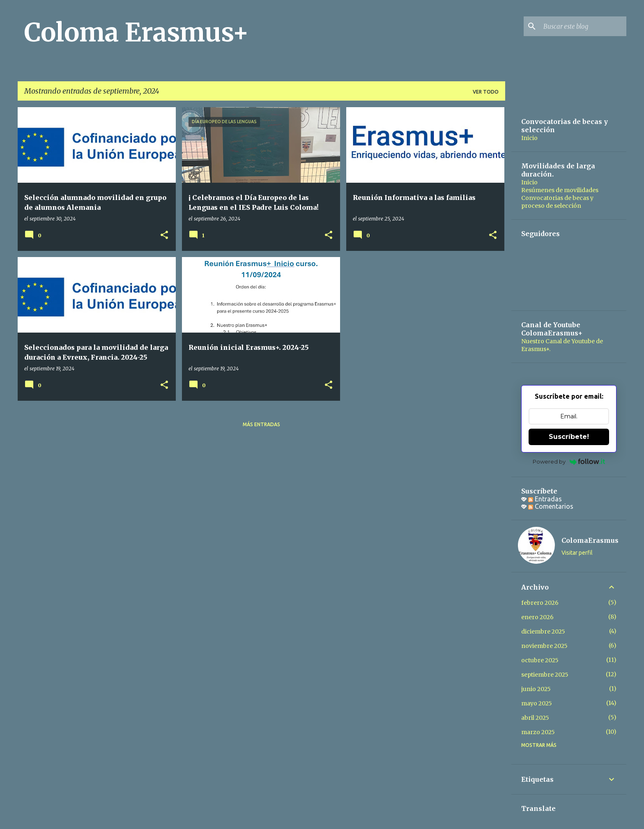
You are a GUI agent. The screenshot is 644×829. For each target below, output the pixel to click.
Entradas (545, 499)
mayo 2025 (537, 703)
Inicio (529, 138)
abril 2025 (535, 718)
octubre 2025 (540, 660)
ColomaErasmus (590, 540)
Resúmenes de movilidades (560, 190)
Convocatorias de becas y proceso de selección (557, 202)
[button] (164, 235)
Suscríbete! (569, 437)
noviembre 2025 (544, 646)
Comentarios (551, 506)
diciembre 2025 (543, 632)
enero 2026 (537, 617)
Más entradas (261, 424)
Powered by (569, 462)
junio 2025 (536, 689)
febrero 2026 (540, 603)
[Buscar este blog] (583, 26)
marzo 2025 (538, 732)
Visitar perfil (577, 553)
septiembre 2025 (545, 675)
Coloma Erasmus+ (137, 32)
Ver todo (486, 92)
